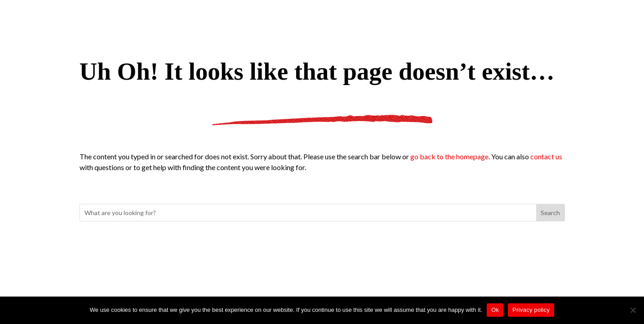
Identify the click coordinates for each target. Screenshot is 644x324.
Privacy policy (531, 310)
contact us (546, 156)
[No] (633, 310)
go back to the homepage (449, 156)
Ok (495, 310)
